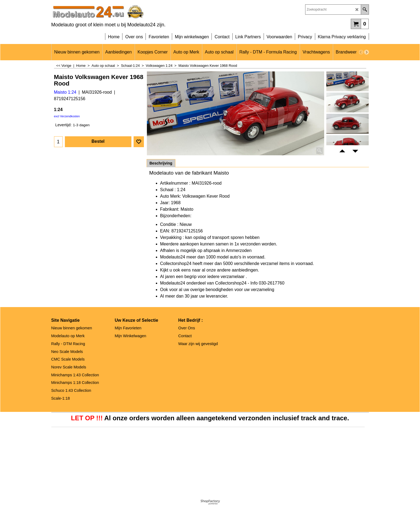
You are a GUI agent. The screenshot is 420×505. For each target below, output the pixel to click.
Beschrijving (161, 163)
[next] (367, 52)
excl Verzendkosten (67, 116)
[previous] (361, 52)
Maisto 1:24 (65, 92)
